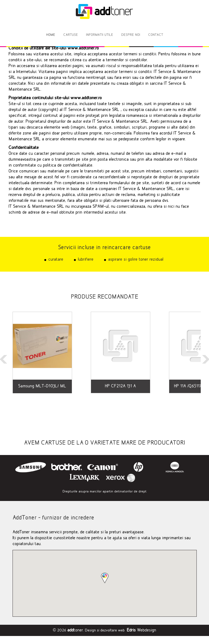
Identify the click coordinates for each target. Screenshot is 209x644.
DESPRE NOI (131, 35)
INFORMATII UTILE (100, 35)
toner (75, 630)
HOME (51, 35)
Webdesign (141, 630)
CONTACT (156, 35)
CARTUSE (71, 35)
